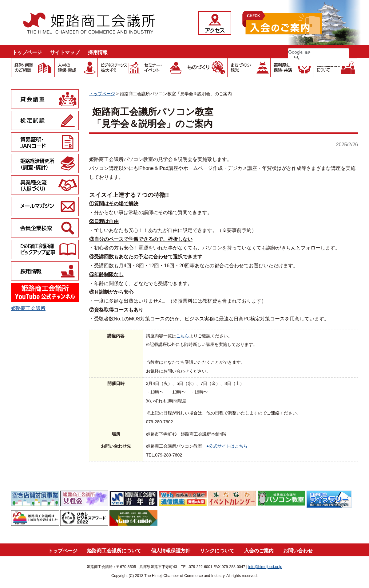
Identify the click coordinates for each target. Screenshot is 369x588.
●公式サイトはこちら (227, 446)
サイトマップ (65, 52)
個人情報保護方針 (171, 551)
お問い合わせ (298, 551)
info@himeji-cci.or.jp (265, 567)
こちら (183, 336)
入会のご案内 (259, 551)
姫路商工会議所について (114, 551)
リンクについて (217, 551)
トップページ (27, 52)
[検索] (311, 52)
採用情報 (98, 52)
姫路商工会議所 (28, 308)
